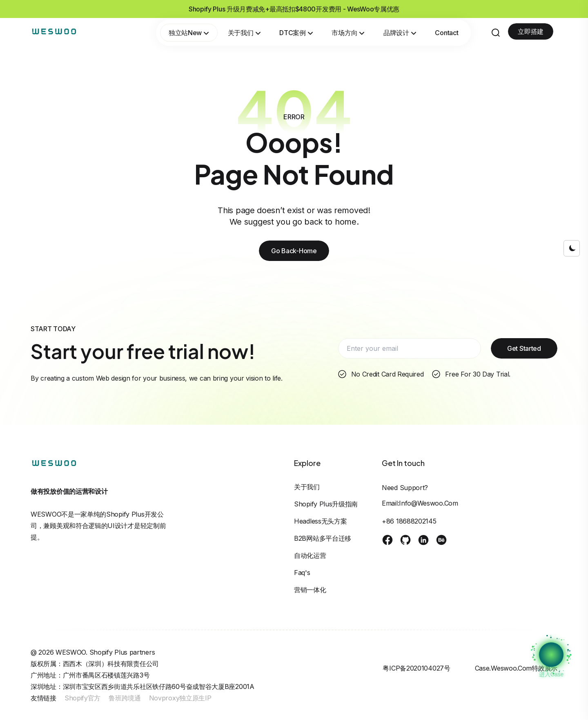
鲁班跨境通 (125, 698)
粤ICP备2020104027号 (416, 668)
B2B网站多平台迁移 (323, 538)
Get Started (524, 348)
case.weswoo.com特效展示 (516, 668)
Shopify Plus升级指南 (326, 504)
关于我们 (244, 33)
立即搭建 (531, 31)
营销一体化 (310, 590)
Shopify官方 (82, 698)
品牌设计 (400, 33)
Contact (447, 33)
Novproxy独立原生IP (180, 698)
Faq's (302, 573)
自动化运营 (310, 555)
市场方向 (348, 33)
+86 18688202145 (409, 521)
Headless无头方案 (320, 521)
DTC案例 (296, 33)
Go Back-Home (294, 251)
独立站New (189, 33)
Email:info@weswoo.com (420, 503)
